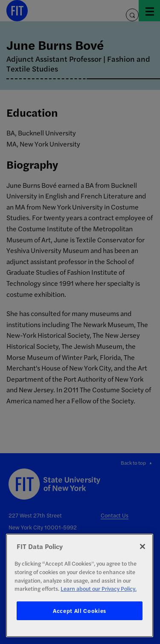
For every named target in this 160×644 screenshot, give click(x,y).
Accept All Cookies (80, 611)
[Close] (143, 546)
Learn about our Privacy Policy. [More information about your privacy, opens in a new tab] (99, 588)
